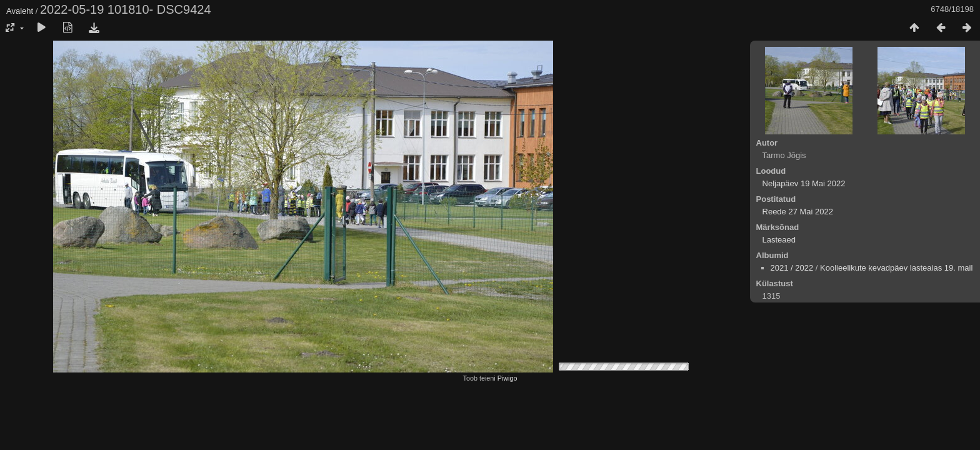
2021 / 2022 (792, 268)
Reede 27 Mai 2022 (798, 212)
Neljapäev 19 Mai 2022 (804, 183)
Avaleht (20, 11)
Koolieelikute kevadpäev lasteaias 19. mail (896, 268)
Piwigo (507, 378)
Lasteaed (779, 240)
